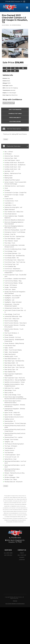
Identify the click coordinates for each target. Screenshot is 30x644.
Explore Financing (9, 103)
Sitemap (15, 601)
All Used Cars (8, 553)
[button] (26, 38)
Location (22, 560)
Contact (22, 557)
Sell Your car (22, 555)
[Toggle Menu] (27, 8)
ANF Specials (8, 555)
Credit (22, 553)
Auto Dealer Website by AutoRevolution (15, 604)
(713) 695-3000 (10, 2)
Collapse (6, 139)
